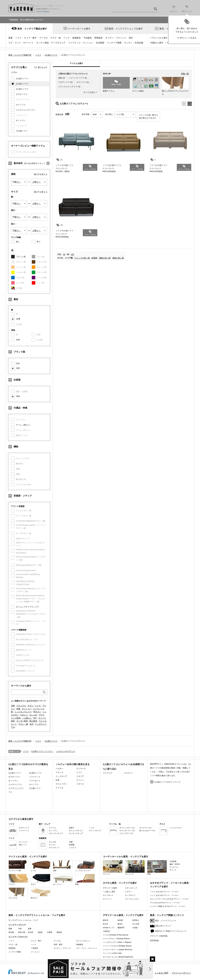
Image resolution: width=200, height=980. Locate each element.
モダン (30, 706)
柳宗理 (106, 920)
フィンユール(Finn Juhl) (112, 953)
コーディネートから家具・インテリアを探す (126, 857)
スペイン (80, 780)
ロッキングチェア (76, 833)
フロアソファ (64, 82)
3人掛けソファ (22, 89)
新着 (10, 38)
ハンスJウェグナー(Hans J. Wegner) (117, 942)
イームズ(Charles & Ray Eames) (116, 935)
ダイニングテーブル (127, 828)
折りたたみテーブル (147, 831)
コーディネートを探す (79, 29)
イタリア (80, 776)
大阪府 (40, 932)
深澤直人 (136, 920)
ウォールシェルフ (132, 899)
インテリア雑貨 (114, 43)
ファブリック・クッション (81, 43)
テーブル (43, 38)
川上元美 (136, 924)
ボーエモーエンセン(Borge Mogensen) (118, 957)
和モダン (37, 712)
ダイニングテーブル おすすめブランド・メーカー (170, 899)
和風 (18, 709)
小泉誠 (135, 928)
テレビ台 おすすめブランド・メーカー (165, 903)
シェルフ (72, 847)
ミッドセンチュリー (23, 712)
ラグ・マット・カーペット (21, 43)
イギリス (80, 784)
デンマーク (81, 769)
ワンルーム (174, 867)
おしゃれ (33, 715)
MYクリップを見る (188, 38)
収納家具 (77, 38)
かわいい (24, 715)
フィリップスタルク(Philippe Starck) (117, 946)
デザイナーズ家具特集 (159, 936)
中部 (20, 929)
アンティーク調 (18, 866)
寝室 (157, 868)
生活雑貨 (100, 43)
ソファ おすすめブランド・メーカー (164, 892)
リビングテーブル (126, 833)
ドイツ (79, 772)
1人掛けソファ (22, 79)
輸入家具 (33, 721)
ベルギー (59, 769)
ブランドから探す (159, 38)
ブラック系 (21, 257)
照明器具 (99, 38)
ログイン (174, 9)
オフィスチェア (95, 831)
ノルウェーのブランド (66, 751)
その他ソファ (22, 131)
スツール (52, 828)
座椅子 (72, 828)
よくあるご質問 (161, 973)
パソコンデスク (176, 828)
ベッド (67, 38)
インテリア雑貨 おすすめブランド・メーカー (168, 906)
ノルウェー (128, 773)
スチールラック (131, 888)
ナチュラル (21, 706)
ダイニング (135, 868)
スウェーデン (61, 784)
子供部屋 (173, 861)
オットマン (21, 120)
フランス (59, 772)
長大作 (106, 924)
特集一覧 (185, 74)
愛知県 (59, 932)
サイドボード (108, 895)
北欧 (13, 706)
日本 (18, 363)
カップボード (130, 895)
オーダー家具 (22, 721)
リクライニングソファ (26, 110)
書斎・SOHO (175, 864)
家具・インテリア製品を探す (32, 29)
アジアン (18, 880)
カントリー (27, 709)
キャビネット (54, 847)
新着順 (94, 258)
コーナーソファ (15, 784)
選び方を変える (41, 174)
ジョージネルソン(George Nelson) (116, 939)
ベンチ (92, 828)
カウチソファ (22, 94)
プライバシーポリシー (181, 973)
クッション (35, 952)
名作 (31, 724)
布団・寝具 (58, 944)
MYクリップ (187, 9)
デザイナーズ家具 (110, 888)
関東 (10, 929)
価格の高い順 (118, 258)
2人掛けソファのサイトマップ (167, 782)
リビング (113, 868)
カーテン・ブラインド (116, 38)
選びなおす (43, 67)
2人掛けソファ (22, 84)
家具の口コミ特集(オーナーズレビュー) (171, 931)
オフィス (173, 870)
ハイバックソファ (76, 78)
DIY (35, 718)
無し (18, 242)
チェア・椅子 (30, 38)
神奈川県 (22, 932)
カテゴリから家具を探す (21, 819)
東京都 (11, 932)
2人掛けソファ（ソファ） (42, 751)
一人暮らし (27, 718)
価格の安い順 (105, 258)
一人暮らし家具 (109, 892)
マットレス (23, 842)
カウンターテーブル (127, 831)
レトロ (38, 706)
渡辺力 (120, 924)
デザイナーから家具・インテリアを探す (123, 915)
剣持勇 (120, 920)
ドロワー (128, 892)
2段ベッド (23, 845)
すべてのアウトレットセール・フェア (23, 920)
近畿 (30, 929)
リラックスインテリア (68, 87)
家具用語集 (154, 940)
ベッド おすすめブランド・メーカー (164, 895)
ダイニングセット (83, 941)
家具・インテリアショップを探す (126, 29)
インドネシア (61, 776)
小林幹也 (106, 931)
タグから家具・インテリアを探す (120, 883)
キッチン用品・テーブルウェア (51, 43)
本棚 (71, 842)
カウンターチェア (56, 833)
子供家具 (88, 38)
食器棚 (72, 845)
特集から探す (157, 43)
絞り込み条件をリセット (35, 163)
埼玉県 (30, 932)
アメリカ (59, 788)
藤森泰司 (121, 928)
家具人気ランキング (163, 926)
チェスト (52, 845)
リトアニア (108, 773)
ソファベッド (35, 777)
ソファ (18, 38)
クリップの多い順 (82, 258)
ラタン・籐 (23, 724)
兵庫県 (50, 932)
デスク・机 (56, 38)
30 (64, 254)
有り (39, 242)
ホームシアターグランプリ (27, 607)
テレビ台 (52, 842)
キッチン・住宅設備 (134, 43)
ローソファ (21, 105)
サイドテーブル (146, 828)
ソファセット (35, 781)
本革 (18, 340)
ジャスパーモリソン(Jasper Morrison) (118, 950)
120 (72, 254)
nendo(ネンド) (108, 928)
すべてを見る (89, 92)
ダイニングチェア (76, 831)
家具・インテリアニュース (166, 921)
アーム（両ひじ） (24, 425)
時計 (131, 38)
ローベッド (107, 899)
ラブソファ (81, 82)
